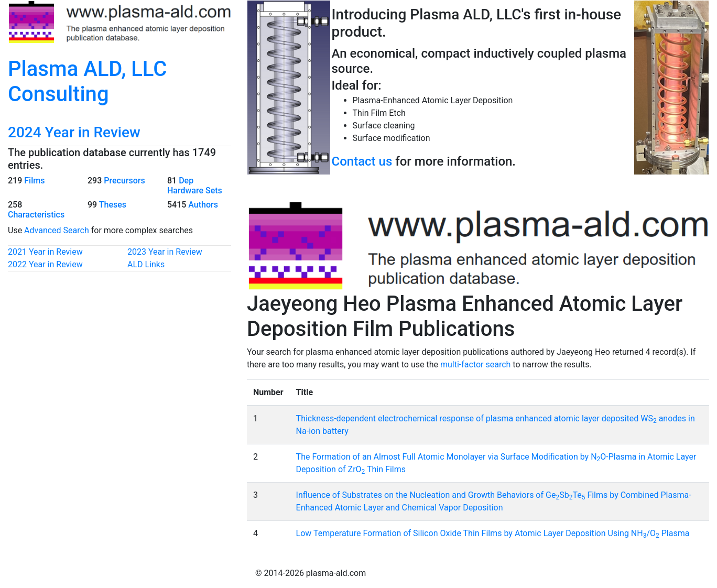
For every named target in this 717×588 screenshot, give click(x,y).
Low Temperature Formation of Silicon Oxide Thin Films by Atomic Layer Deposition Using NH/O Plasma (493, 533)
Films (34, 181)
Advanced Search (57, 230)
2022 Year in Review (45, 264)
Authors (203, 205)
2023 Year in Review (165, 252)
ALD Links (146, 264)
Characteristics (36, 215)
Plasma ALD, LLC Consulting (87, 81)
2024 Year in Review (74, 132)
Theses (113, 205)
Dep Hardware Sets (195, 186)
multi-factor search (475, 364)
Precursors (124, 181)
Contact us (362, 161)
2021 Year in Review (45, 252)
